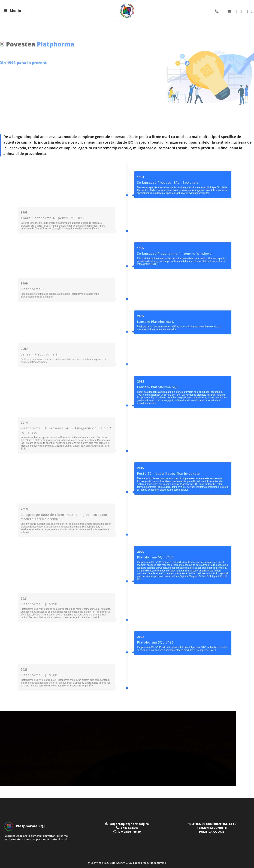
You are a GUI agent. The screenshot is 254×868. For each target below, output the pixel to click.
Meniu (13, 11)
